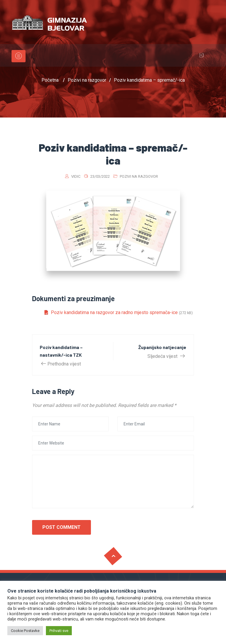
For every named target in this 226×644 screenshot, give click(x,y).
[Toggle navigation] (19, 56)
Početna (50, 80)
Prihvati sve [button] (59, 631)
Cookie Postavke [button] (25, 631)
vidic (76, 176)
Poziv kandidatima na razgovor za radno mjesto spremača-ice (114, 312)
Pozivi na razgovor (139, 176)
